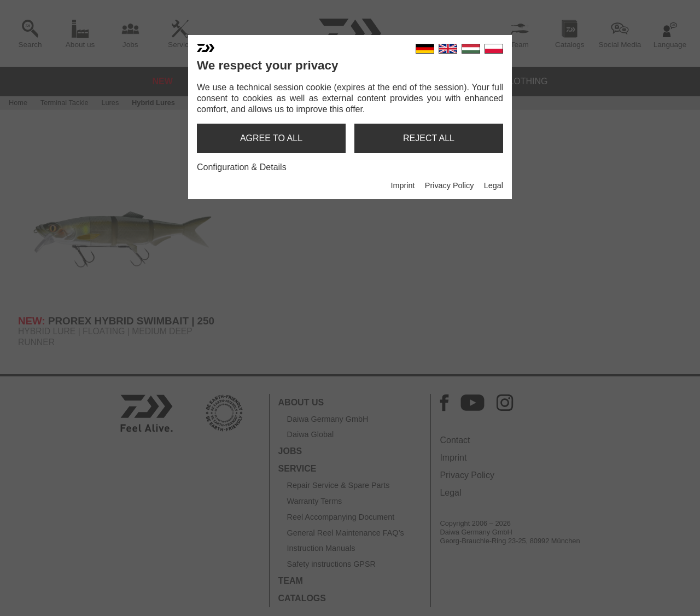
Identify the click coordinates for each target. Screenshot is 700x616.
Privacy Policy (450, 185)
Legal (494, 185)
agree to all (271, 138)
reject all (429, 138)
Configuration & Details (242, 167)
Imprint (402, 185)
